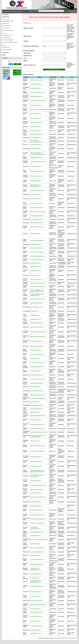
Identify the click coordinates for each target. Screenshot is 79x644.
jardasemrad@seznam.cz (37, 489)
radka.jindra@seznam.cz (37, 227)
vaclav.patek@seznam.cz (37, 409)
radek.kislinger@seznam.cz (38, 256)
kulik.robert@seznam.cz (37, 307)
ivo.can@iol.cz (34, 140)
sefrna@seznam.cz (35, 544)
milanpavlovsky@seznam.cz (38, 416)
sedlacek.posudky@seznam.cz (39, 485)
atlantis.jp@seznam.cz (36, 457)
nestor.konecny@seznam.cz (38, 283)
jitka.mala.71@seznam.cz (37, 346)
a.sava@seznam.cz (36, 88)
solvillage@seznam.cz (36, 574)
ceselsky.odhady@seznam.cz (38, 154)
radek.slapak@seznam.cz (37, 560)
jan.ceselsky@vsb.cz (36, 153)
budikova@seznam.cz (36, 123)
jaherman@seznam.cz (36, 199)
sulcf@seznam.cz (35, 578)
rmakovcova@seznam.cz (37, 341)
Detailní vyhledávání (72, 11)
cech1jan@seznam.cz (36, 145)
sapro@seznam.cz (35, 441)
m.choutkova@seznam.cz (37, 367)
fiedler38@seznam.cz (36, 181)
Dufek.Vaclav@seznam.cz (37, 171)
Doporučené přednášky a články (10, 42)
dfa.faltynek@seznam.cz (37, 176)
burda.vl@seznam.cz (36, 131)
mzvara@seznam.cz (36, 634)
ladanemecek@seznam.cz (37, 395)
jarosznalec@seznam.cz (37, 223)
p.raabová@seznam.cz (36, 466)
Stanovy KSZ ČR (7, 28)
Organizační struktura (8, 21)
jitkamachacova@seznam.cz (38, 337)
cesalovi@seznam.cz (36, 149)
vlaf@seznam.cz (35, 311)
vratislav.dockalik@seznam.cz (38, 162)
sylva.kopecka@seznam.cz (38, 286)
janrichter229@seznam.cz (37, 475)
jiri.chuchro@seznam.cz (37, 219)
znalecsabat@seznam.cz (37, 532)
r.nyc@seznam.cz (35, 402)
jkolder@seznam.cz (36, 275)
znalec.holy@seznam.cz (37, 203)
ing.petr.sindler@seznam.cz (38, 552)
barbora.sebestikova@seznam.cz (39, 540)
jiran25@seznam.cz (36, 234)
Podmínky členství (7, 26)
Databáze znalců (6, 17)
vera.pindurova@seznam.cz (38, 425)
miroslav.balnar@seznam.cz (38, 92)
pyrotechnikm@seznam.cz (37, 510)
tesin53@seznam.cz (36, 529)
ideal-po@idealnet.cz (36, 581)
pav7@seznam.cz (35, 412)
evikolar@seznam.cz (36, 271)
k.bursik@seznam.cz (36, 138)
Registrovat (11, 64)
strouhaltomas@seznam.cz (38, 523)
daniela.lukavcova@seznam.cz (39, 332)
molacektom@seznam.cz (37, 383)
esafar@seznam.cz (35, 535)
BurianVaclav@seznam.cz (37, 134)
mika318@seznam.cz (36, 371)
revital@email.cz (35, 295)
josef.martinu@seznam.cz (37, 354)
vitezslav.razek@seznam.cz (38, 472)
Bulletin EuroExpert (8, 50)
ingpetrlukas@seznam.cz (37, 327)
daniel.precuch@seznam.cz (38, 451)
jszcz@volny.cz (34, 527)
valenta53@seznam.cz (36, 612)
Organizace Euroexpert (9, 30)
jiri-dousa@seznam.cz (36, 166)
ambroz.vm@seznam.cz (37, 80)
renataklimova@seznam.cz (38, 260)
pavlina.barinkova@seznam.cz (38, 101)
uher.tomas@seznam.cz (37, 601)
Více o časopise (18, 74)
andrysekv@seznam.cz (37, 84)
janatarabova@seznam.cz (37, 586)
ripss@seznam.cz (35, 358)
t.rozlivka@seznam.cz (36, 481)
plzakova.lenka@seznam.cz (38, 429)
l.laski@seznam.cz (35, 315)
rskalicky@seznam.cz (36, 506)
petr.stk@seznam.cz (36, 114)
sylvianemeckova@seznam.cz (38, 398)
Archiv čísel (19, 72)
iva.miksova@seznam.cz (37, 375)
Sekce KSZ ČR (74, 12)
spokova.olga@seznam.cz (37, 564)
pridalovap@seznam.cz (37, 461)
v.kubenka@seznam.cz (36, 303)
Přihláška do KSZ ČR (8, 35)
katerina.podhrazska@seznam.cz (39, 432)
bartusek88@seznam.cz (37, 96)
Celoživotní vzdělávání (8, 40)
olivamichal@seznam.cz (37, 405)
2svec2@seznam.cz (36, 582)
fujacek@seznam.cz (36, 195)
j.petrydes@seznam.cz (36, 420)
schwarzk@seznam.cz (36, 493)
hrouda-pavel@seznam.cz (37, 216)
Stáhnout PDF (18, 70)
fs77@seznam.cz (35, 568)
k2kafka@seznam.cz (36, 244)
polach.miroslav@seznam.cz (38, 446)
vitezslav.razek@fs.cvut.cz (37, 470)
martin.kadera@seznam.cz (37, 240)
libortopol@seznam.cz (36, 592)
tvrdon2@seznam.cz (36, 596)
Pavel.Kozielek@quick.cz (37, 290)
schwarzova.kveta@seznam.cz (39, 497)
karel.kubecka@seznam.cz (37, 299)
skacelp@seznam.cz (36, 502)
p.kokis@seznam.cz (36, 263)
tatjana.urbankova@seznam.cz (39, 605)
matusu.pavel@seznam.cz (37, 363)
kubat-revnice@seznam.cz (37, 294)
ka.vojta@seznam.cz (36, 630)
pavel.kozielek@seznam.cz (38, 291)
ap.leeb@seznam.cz (36, 319)
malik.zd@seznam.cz (36, 350)
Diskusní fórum (6, 53)
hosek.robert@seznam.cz (37, 208)
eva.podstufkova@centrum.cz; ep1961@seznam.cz (38, 436)
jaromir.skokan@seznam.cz (38, 515)
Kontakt (4, 55)
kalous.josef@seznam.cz (37, 248)
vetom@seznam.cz (35, 387)
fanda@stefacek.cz (35, 570)
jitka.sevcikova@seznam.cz (38, 548)
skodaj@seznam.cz (36, 555)
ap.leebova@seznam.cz (37, 323)
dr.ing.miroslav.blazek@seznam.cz (39, 109)
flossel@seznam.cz (36, 185)
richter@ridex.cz (35, 476)
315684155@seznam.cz (37, 158)
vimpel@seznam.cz (36, 621)
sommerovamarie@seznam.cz (38, 519)
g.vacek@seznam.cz (36, 609)
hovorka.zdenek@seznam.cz (38, 212)
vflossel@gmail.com (36, 186)
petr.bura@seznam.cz (36, 127)
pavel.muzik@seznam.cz (37, 391)
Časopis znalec (7, 47)
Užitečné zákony (7, 38)
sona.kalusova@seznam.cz (38, 252)
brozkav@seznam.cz (36, 118)
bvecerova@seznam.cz (37, 616)
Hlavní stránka (6, 15)
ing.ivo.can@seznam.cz (37, 142)
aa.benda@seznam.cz (36, 105)
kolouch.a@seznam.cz (36, 280)
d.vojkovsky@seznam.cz (37, 626)
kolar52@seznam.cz (36, 267)
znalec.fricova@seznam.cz (37, 190)
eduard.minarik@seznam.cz (38, 379)
